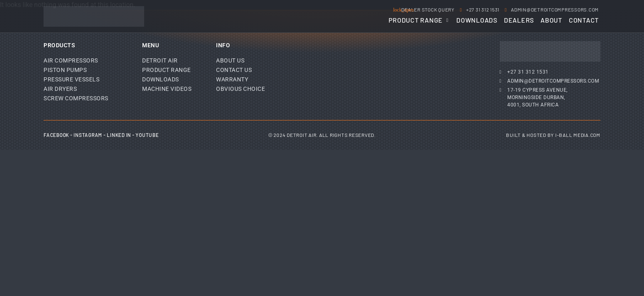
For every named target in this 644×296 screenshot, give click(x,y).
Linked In (119, 135)
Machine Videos (167, 89)
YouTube (147, 135)
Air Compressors (71, 60)
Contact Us (234, 70)
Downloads (161, 79)
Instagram (88, 135)
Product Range (167, 70)
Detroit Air (160, 60)
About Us (230, 60)
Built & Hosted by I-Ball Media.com (553, 135)
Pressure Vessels (71, 79)
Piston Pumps (65, 70)
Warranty (232, 79)
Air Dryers (60, 89)
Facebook (56, 135)
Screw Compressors (76, 98)
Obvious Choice (240, 89)
